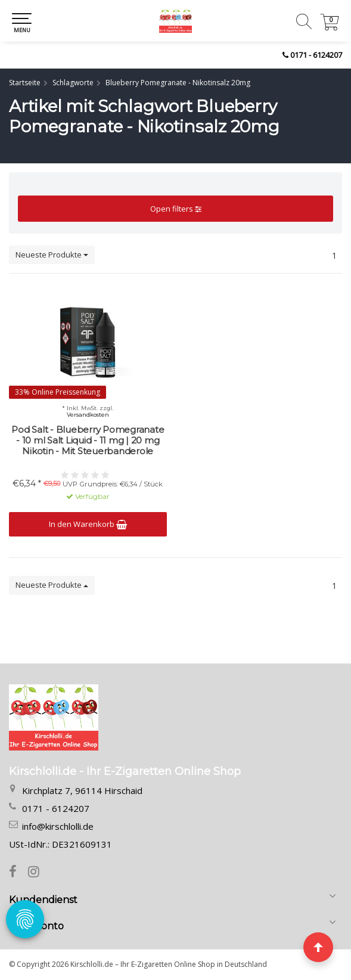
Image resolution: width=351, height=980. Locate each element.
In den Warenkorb (88, 524)
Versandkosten (88, 415)
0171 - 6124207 (316, 55)
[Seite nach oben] (318, 947)
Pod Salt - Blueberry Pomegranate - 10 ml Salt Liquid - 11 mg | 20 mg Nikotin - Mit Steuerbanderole (88, 441)
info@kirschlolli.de (58, 826)
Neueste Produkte (52, 255)
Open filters (176, 209)
